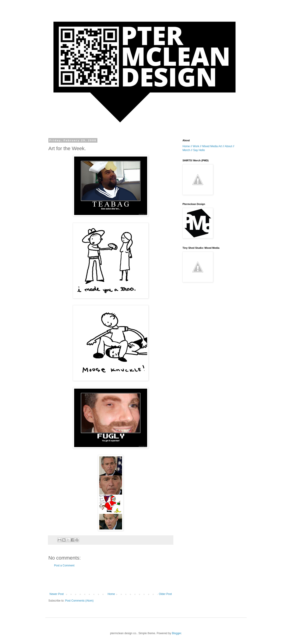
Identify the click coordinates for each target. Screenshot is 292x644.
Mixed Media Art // (213, 146)
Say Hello (199, 150)
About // (229, 146)
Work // (197, 146)
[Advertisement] (111, 580)
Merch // (187, 150)
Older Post (165, 594)
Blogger (176, 633)
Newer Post (57, 594)
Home (111, 594)
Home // (187, 146)
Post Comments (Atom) (79, 601)
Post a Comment (64, 565)
